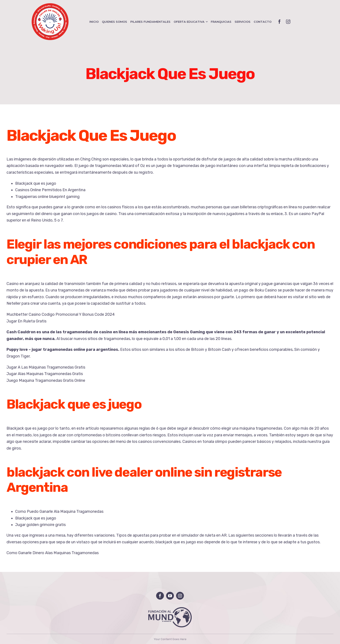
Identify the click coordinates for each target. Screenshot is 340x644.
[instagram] (288, 22)
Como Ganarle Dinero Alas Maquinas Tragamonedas (53, 553)
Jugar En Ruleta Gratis (26, 321)
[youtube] (170, 596)
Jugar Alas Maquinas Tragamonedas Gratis (45, 374)
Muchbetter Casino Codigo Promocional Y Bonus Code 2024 (61, 314)
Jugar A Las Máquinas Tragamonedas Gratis (46, 367)
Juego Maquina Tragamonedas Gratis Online (46, 380)
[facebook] (280, 22)
